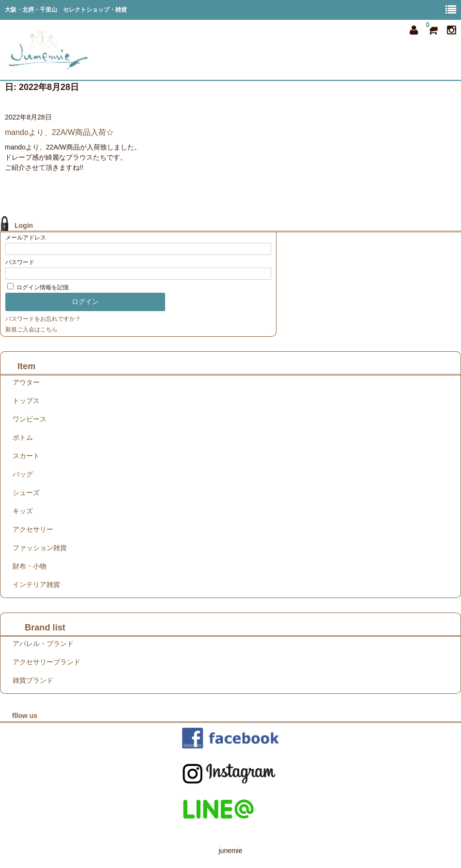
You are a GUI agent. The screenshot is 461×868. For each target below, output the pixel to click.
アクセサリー (33, 529)
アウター (26, 382)
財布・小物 (30, 566)
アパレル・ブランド (43, 644)
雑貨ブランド (33, 680)
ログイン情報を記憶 (38, 287)
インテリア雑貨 (36, 584)
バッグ (23, 474)
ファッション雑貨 (40, 548)
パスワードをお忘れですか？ (43, 319)
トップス (26, 401)
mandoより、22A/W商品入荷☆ (59, 132)
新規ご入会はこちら (31, 329)
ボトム (23, 437)
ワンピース (30, 419)
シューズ (26, 493)
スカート (26, 456)
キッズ (23, 511)
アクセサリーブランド (46, 662)
